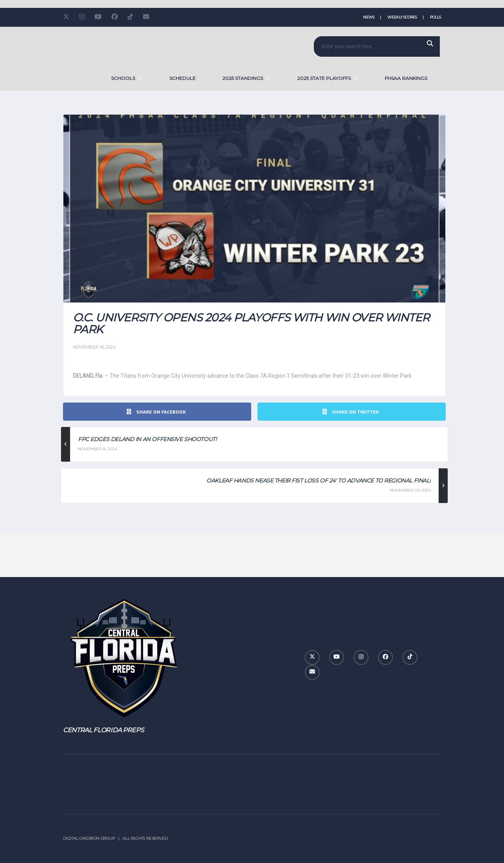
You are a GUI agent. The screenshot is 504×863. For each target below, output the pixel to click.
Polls (435, 17)
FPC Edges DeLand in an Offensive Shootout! (147, 439)
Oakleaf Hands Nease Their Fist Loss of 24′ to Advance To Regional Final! (319, 481)
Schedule (183, 78)
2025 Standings (243, 78)
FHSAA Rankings (406, 78)
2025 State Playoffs (324, 78)
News (369, 17)
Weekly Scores (402, 17)
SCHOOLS (123, 78)
